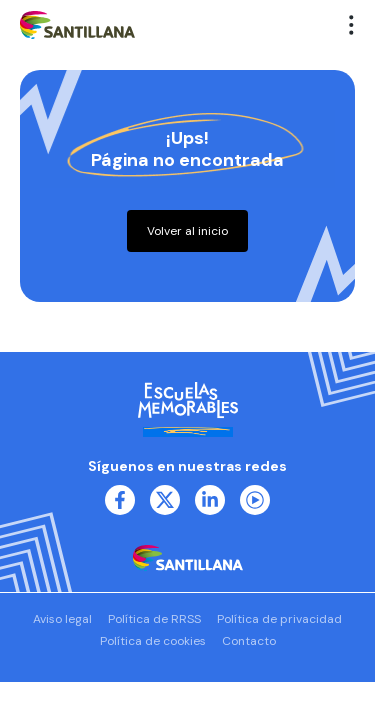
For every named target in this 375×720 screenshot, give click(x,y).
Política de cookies (153, 641)
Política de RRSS (154, 619)
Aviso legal (62, 619)
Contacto (249, 641)
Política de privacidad (279, 619)
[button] (352, 25)
